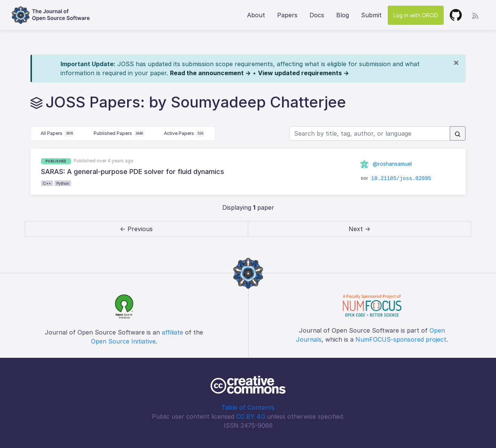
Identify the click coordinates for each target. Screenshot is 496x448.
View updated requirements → (303, 73)
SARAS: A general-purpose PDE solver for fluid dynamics (133, 172)
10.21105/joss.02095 (401, 179)
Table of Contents (248, 407)
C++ (47, 183)
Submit (371, 15)
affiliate (172, 332)
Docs (317, 15)
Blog (343, 15)
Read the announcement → (210, 73)
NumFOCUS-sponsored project (401, 339)
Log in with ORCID (416, 15)
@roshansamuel (386, 164)
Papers (287, 15)
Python (63, 183)
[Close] (456, 62)
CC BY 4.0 (251, 416)
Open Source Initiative (123, 341)
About (256, 15)
